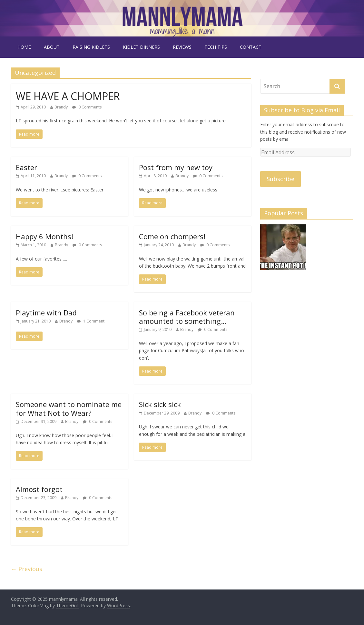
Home (24, 47)
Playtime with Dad (46, 312)
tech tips (216, 47)
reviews (182, 47)
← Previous (27, 569)
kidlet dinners (141, 47)
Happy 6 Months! (44, 236)
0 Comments (87, 107)
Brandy (61, 107)
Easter (26, 167)
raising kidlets (91, 47)
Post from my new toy (176, 167)
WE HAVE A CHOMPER (68, 96)
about (52, 47)
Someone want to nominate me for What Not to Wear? (69, 408)
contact (251, 47)
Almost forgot (39, 489)
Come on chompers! (172, 236)
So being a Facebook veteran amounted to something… (187, 317)
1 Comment (91, 321)
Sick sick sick (160, 404)
